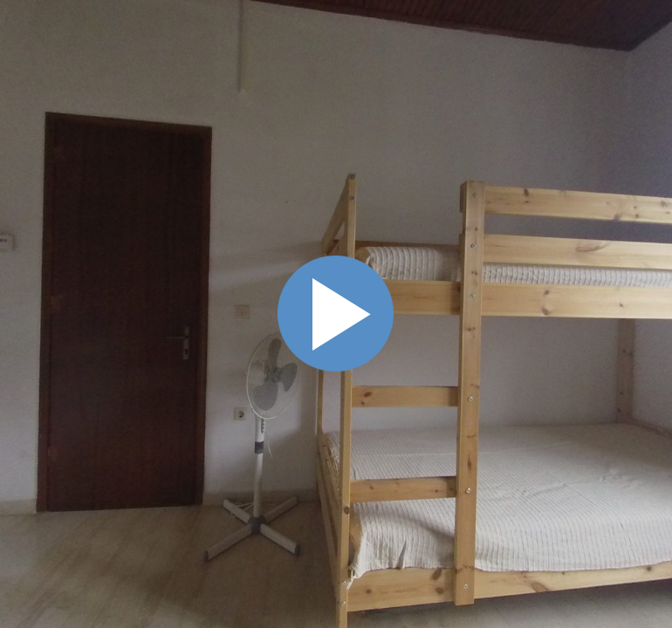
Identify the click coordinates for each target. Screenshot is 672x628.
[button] (563, 149)
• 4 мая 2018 (535, 276)
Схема (649, 235)
